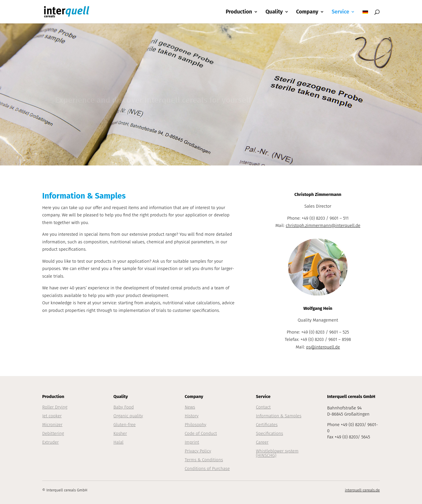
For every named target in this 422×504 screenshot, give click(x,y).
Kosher (120, 433)
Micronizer (52, 425)
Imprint (192, 442)
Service (341, 12)
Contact (263, 407)
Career (262, 442)
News (190, 407)
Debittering (53, 433)
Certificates (267, 425)
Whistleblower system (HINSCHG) (277, 453)
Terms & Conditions (204, 460)
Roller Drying (55, 407)
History (192, 416)
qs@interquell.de (323, 347)
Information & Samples (279, 416)
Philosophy (195, 425)
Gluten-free (125, 425)
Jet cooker (52, 416)
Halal (118, 442)
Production (239, 12)
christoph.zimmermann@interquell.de (323, 225)
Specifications (269, 433)
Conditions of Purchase (207, 469)
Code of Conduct (201, 433)
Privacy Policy (198, 451)
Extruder (50, 442)
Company (307, 12)
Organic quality (128, 416)
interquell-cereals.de (362, 490)
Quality (274, 12)
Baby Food (124, 407)
